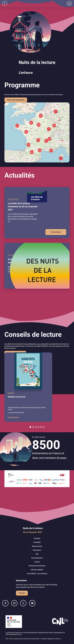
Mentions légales (37, 570)
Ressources (37, 550)
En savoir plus (56, 232)
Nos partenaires (37, 558)
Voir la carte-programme (16, 100)
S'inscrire (22, 593)
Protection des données (37, 566)
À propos (37, 538)
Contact (37, 562)
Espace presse (37, 546)
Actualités (37, 542)
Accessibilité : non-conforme (37, 574)
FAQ (37, 554)
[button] (30, 427)
